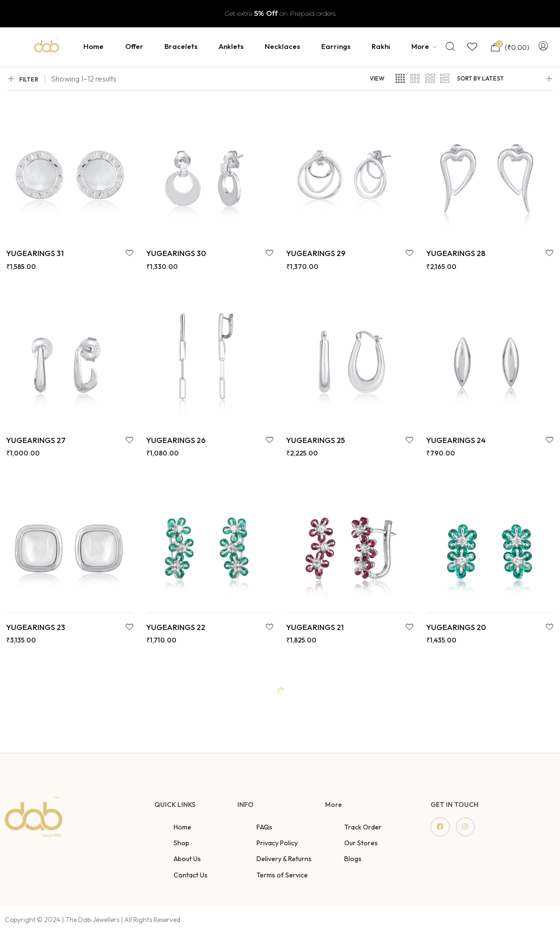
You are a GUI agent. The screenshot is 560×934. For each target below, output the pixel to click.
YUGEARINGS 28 (456, 253)
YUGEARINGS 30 (176, 253)
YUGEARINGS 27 (36, 440)
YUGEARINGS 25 (315, 440)
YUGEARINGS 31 (35, 253)
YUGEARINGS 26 (176, 440)
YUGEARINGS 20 (456, 627)
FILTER (23, 79)
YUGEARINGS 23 (36, 627)
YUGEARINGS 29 (316, 253)
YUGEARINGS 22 (176, 627)
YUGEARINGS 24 (456, 440)
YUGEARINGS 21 (315, 627)
